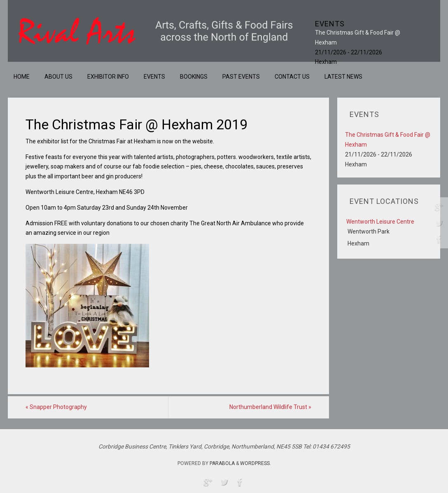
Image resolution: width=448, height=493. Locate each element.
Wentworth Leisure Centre (380, 222)
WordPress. (255, 463)
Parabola (222, 463)
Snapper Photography (56, 407)
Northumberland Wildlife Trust (270, 407)
